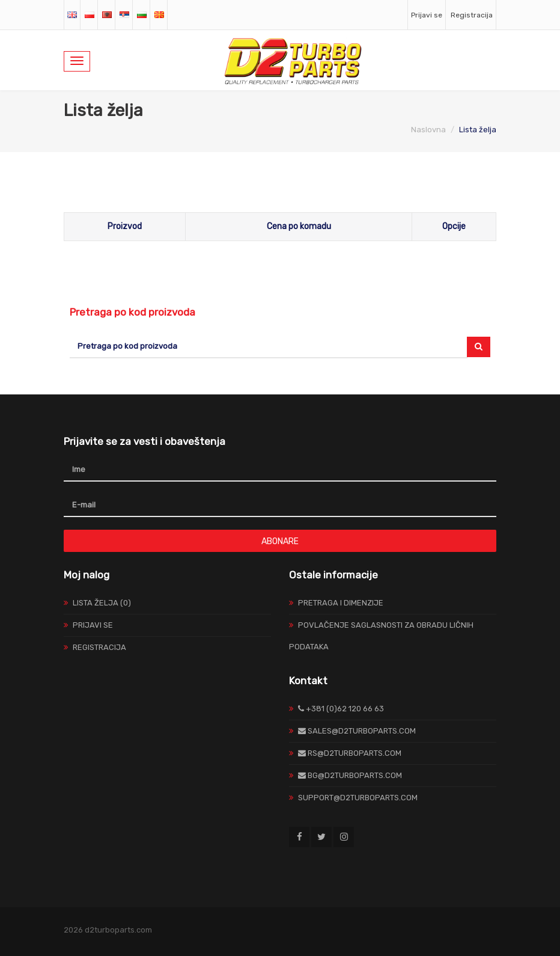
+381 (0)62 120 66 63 (341, 709)
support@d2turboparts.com (358, 798)
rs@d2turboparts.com (350, 753)
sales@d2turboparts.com (357, 731)
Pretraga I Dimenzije (341, 603)
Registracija (472, 15)
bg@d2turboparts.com (350, 775)
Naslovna (428, 130)
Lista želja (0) (102, 603)
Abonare (280, 541)
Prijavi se (427, 15)
